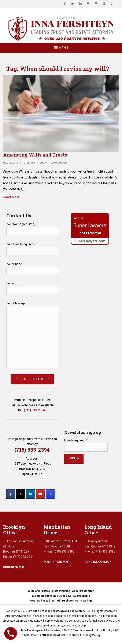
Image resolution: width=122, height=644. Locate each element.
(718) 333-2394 (34, 410)
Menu (63, 48)
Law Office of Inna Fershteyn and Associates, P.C (35, 630)
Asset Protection (83, 591)
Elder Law (65, 596)
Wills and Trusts (38, 591)
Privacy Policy (91, 635)
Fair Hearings (84, 601)
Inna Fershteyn (39, 163)
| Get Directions (69, 635)
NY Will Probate (62, 601)
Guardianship (82, 596)
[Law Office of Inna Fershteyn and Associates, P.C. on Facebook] (11, 494)
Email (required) (76, 440)
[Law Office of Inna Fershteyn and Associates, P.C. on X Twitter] (21, 494)
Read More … (13, 197)
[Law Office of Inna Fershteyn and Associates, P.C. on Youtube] (40, 494)
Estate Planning (60, 591)
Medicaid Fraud (40, 601)
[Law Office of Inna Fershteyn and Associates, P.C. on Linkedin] (30, 494)
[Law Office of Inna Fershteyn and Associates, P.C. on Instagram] (50, 494)
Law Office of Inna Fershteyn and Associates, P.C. (59, 611)
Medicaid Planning (44, 596)
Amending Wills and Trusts (35, 155)
